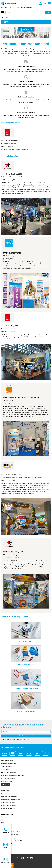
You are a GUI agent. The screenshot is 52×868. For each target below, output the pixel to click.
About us (4, 7)
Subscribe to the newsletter (26, 736)
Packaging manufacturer (9, 806)
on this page (25, 739)
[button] (3, 12)
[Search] (48, 12)
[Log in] (40, 3)
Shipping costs (6, 770)
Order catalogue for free (9, 773)
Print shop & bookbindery (9, 797)
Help (10, 7)
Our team (16, 7)
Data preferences (7, 781)
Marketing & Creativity (8, 808)
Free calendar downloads (9, 764)
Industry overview (7, 794)
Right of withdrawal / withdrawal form (13, 775)
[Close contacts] (12, 866)
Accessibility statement (8, 778)
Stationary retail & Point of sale (11, 800)
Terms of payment (7, 767)
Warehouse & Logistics (8, 803)
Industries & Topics (26, 7)
